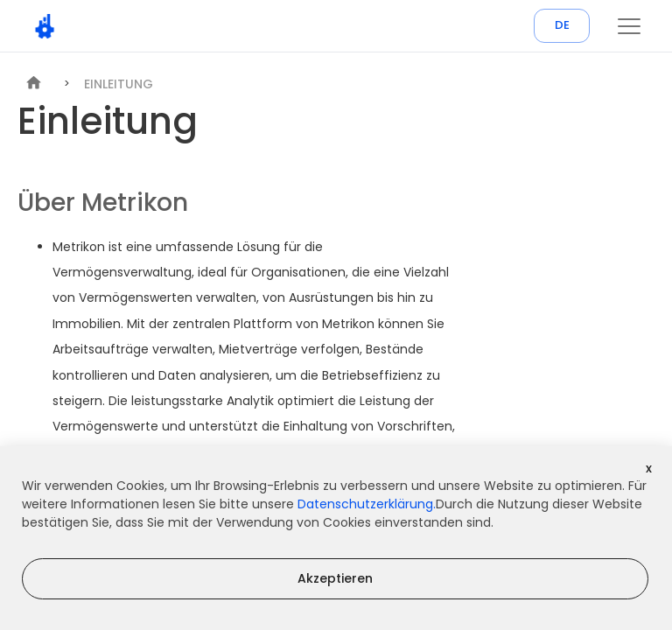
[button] (629, 26)
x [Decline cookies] (649, 468)
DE (562, 26)
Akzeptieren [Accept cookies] (335, 578)
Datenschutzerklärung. (367, 504)
